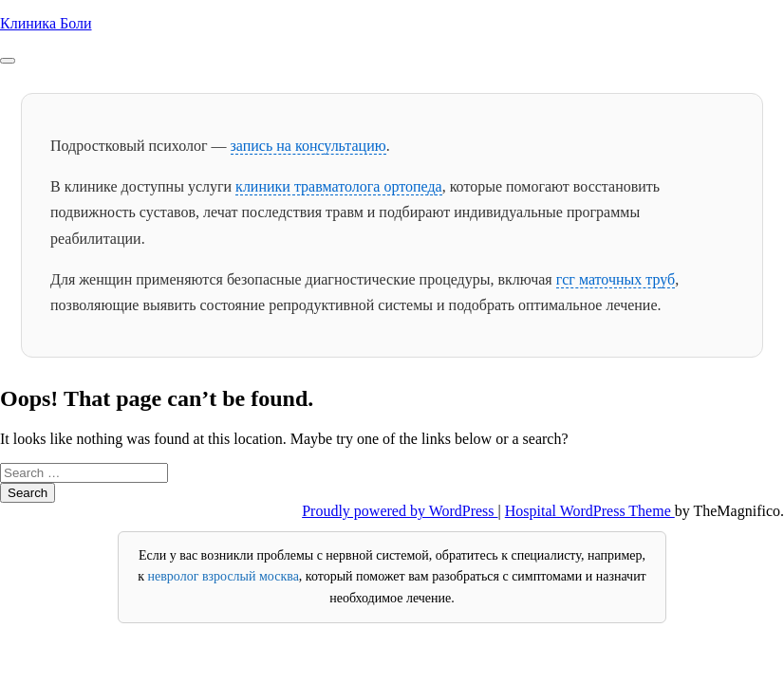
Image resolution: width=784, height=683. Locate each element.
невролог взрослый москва (224, 576)
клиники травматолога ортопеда (339, 186)
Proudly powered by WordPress (400, 511)
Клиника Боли (46, 23)
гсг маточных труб (616, 279)
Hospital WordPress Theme (590, 511)
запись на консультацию (308, 146)
